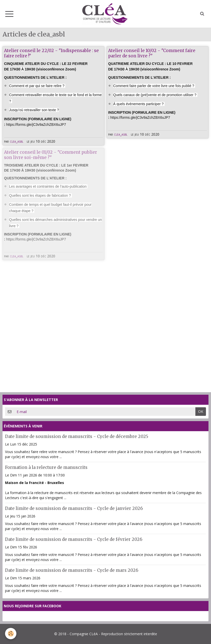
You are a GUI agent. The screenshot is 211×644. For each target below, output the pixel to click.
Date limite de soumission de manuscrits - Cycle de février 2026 (74, 539)
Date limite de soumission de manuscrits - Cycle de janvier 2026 (74, 508)
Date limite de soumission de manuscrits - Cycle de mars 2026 (72, 570)
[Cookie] (11, 634)
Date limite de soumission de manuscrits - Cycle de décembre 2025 (77, 436)
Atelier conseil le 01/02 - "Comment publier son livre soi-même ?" (51, 155)
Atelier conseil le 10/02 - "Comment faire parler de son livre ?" (152, 53)
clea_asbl (17, 141)
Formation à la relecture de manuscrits (46, 467)
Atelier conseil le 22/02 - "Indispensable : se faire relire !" (51, 53)
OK (201, 411)
